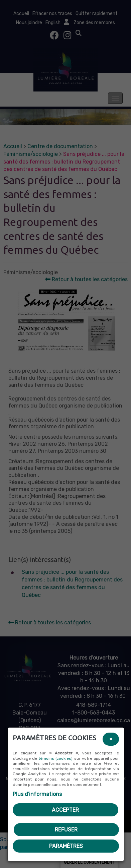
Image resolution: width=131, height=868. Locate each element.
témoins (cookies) (55, 758)
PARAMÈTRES (66, 846)
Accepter (65, 810)
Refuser (66, 830)
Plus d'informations (37, 794)
